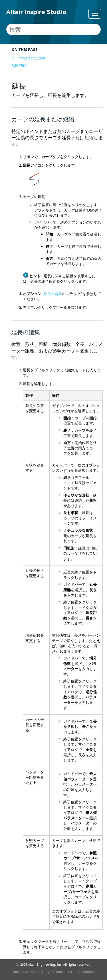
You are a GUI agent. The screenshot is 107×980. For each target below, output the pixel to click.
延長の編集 (20, 65)
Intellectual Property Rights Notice (39, 972)
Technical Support (81, 972)
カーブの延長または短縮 (29, 58)
